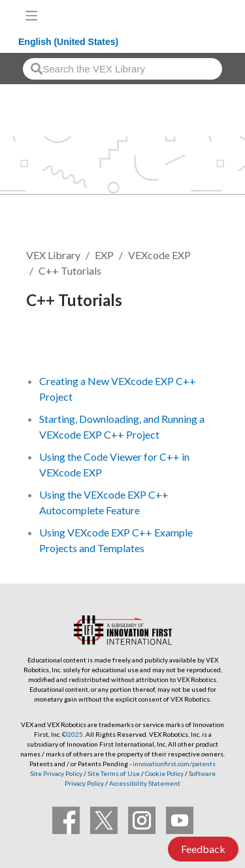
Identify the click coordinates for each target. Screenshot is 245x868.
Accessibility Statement (145, 783)
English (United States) (68, 42)
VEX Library (53, 255)
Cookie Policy (164, 773)
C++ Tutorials (70, 271)
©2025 (73, 734)
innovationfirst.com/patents (174, 764)
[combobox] (122, 69)
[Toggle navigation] (31, 16)
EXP (104, 255)
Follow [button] (50, 344)
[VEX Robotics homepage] (193, 15)
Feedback (203, 849)
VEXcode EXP (159, 255)
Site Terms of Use (113, 773)
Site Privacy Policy (56, 773)
